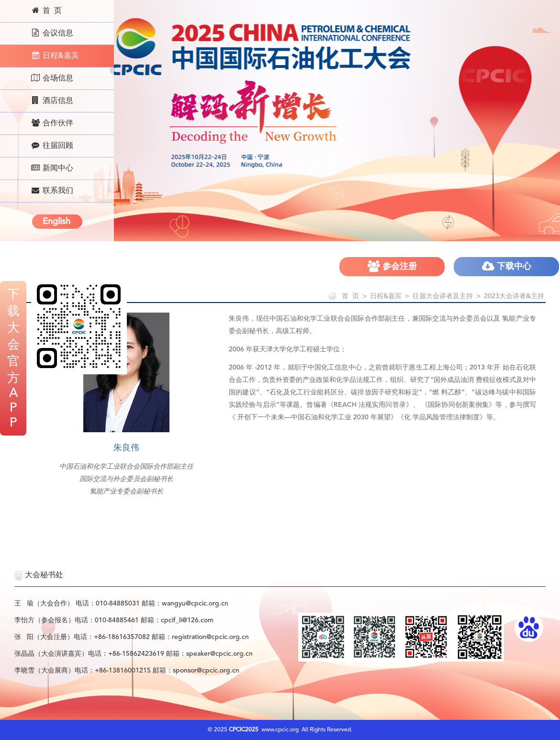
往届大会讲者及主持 (443, 296)
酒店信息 (52, 101)
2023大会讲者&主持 (514, 296)
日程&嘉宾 (55, 56)
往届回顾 (52, 146)
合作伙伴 (52, 123)
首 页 (46, 11)
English (56, 222)
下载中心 (507, 266)
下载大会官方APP (13, 359)
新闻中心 (52, 168)
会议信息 (52, 33)
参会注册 (392, 266)
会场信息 (52, 78)
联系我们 (52, 191)
